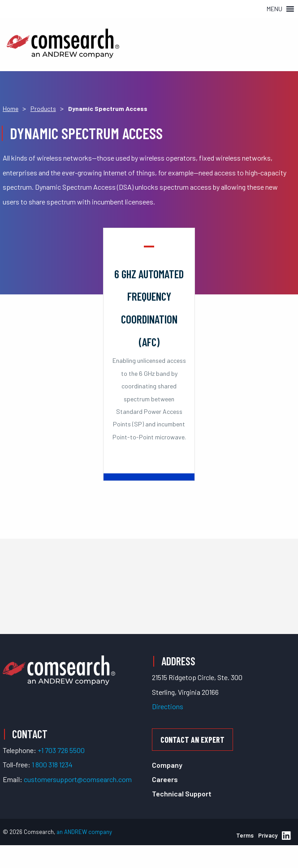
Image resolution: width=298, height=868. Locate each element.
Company (167, 765)
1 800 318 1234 (52, 764)
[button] (274, 9)
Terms (245, 835)
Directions (168, 706)
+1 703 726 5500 (61, 750)
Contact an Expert (192, 740)
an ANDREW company (84, 832)
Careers (165, 779)
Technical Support (182, 794)
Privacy (268, 835)
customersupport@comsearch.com (78, 779)
